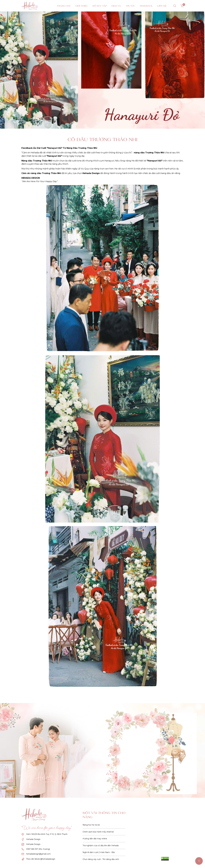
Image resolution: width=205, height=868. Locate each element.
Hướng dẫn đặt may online (95, 839)
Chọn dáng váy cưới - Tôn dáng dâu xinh (101, 859)
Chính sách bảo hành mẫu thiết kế (98, 832)
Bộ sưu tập (100, 6)
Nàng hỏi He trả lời (91, 825)
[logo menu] (34, 6)
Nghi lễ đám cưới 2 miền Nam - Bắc (99, 852)
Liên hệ (162, 6)
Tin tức (130, 6)
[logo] (36, 815)
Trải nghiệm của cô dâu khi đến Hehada (101, 846)
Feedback (146, 6)
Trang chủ (64, 6)
